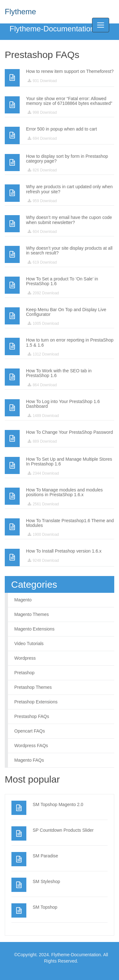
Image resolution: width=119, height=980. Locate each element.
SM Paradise (45, 856)
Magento (23, 600)
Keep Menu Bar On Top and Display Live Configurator (66, 312)
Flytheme (20, 12)
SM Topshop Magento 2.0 (58, 804)
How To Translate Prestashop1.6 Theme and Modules (70, 523)
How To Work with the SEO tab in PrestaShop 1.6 (59, 373)
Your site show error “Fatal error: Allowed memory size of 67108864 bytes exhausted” (69, 101)
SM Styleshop (46, 881)
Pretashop (24, 673)
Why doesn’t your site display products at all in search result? (69, 250)
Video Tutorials (29, 644)
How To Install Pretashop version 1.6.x (64, 551)
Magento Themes (32, 614)
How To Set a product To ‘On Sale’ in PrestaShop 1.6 (62, 281)
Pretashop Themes (33, 687)
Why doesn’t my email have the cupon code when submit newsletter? (69, 220)
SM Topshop (45, 907)
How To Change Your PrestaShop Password (69, 432)
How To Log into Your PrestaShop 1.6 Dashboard (63, 404)
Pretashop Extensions (36, 702)
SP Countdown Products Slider (63, 830)
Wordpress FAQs (31, 746)
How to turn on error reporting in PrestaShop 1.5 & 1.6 (70, 342)
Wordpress (25, 658)
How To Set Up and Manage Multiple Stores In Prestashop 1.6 (69, 461)
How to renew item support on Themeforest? (70, 71)
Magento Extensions (34, 629)
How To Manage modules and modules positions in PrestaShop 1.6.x (64, 492)
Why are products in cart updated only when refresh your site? (69, 189)
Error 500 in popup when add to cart (61, 129)
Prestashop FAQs (32, 716)
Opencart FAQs (30, 731)
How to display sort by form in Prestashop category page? (67, 159)
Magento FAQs (29, 760)
